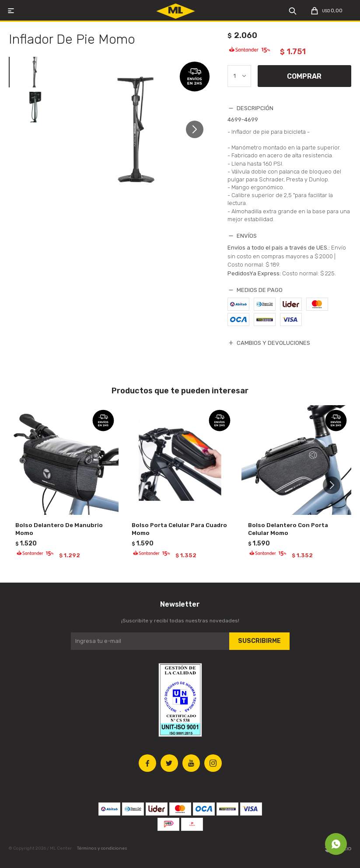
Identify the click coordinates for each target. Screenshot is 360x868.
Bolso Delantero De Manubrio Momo (59, 529)
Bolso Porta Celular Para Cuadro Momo (179, 529)
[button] (198, 133)
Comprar (304, 76)
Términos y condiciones (102, 848)
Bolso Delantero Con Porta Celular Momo (288, 529)
